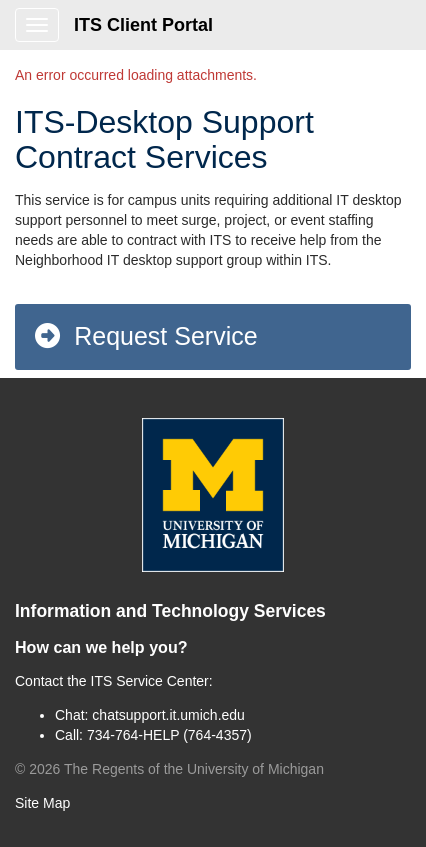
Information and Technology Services (170, 611)
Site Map (42, 803)
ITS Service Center (150, 681)
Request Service (145, 336)
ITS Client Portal (143, 25)
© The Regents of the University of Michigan (169, 769)
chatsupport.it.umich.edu (168, 715)
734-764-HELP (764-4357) (169, 735)
